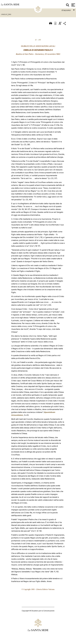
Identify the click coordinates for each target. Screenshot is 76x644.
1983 (10, 14)
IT (36, 40)
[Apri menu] (73, 5)
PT (40, 40)
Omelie (4, 14)
